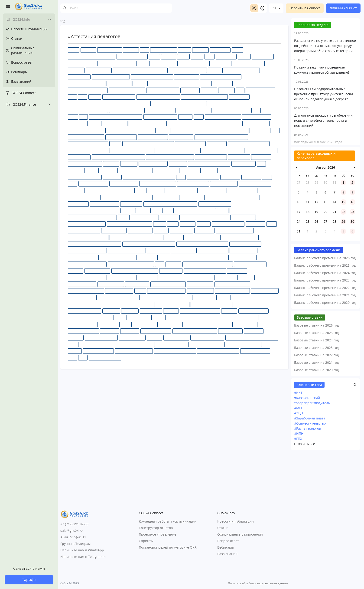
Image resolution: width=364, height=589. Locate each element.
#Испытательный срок (153, 137)
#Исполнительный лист (121, 137)
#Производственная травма (118, 257)
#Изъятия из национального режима (130, 130)
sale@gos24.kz (72, 531)
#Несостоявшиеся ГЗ (213, 190)
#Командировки (79, 157)
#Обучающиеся (131, 204)
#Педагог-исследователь (228, 224)
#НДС (140, 190)
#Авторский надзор (164, 50)
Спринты (146, 541)
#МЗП (181, 177)
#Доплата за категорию (191, 103)
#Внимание (76, 70)
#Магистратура (190, 170)
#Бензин (244, 57)
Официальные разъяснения (240, 535)
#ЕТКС (199, 117)
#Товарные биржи (170, 324)
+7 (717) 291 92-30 (74, 524)
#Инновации (239, 130)
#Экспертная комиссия (98, 351)
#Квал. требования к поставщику (133, 150)
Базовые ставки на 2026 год (316, 461)
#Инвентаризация (216, 130)
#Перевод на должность (84, 231)
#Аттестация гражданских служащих (92, 57)
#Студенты (171, 311)
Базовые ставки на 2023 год (316, 483)
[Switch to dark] (262, 8)
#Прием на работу (184, 250)
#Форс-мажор (145, 344)
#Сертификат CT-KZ (111, 284)
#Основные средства (145, 217)
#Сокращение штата (119, 291)
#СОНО (140, 291)
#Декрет (95, 97)
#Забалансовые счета (257, 117)
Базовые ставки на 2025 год (316, 468)
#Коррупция (178, 164)
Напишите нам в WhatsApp (82, 550)
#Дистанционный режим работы (158, 97)
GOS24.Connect (24, 93)
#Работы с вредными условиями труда (208, 264)
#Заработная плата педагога (148, 123)
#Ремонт (207, 277)
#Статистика (111, 311)
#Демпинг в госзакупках (119, 97)
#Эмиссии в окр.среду (255, 351)
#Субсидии (229, 311)
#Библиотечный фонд (83, 63)
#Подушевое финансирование (88, 237)
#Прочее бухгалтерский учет (87, 264)
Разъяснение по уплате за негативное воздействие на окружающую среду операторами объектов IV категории (325, 181)
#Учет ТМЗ (154, 338)
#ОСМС (124, 217)
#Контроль (111, 164)
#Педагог (204, 224)
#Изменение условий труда (86, 130)
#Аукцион (169, 57)
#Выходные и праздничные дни (152, 77)
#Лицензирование (165, 170)
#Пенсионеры (255, 224)
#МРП (267, 177)
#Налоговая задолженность (158, 184)
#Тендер (159, 317)
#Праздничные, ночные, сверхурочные (202, 244)
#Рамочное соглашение (250, 264)
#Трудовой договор (218, 324)
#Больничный (125, 63)
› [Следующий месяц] (354, 303)
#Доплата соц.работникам (127, 110)
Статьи (223, 528)
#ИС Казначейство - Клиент (86, 137)
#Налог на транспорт (124, 184)
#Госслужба (241, 83)
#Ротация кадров (266, 277)
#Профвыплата (169, 257)
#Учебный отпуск (230, 331)
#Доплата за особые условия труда (231, 103)
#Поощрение (173, 237)
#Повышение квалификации (235, 231)
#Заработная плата (114, 123)
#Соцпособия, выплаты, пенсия (119, 297)
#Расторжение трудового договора (135, 271)
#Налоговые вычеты (224, 184)
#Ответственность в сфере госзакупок (204, 217)
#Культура (75, 170)
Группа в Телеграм (75, 544)
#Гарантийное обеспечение (87, 83)
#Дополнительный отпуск (194, 110)
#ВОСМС (215, 70)
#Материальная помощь (235, 170)
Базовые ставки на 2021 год (316, 498)
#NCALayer (131, 50)
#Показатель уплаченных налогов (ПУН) (136, 237)
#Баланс (183, 57)
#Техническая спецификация (239, 317)
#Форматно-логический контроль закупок (106, 344)
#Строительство (151, 311)
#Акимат (185, 50)
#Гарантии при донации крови (221, 77)
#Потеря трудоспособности (240, 237)
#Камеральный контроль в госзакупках (148, 144)
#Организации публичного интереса (92, 217)
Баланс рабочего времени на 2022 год (325, 423)
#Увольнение (110, 331)
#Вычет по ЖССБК (187, 77)
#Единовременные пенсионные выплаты (116, 117)
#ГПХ (240, 90)
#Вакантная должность (194, 63)
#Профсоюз (265, 257)
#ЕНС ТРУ (185, 117)
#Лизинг (91, 170)
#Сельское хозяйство (82, 284)
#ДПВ (256, 110)
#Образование (78, 204)
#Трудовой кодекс (245, 324)
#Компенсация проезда (211, 157)
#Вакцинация (220, 63)
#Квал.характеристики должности (178, 150)
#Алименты (200, 50)
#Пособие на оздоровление (202, 237)
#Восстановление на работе (241, 70)
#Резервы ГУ (147, 277)
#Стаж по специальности (84, 311)
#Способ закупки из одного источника (93, 304)
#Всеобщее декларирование (111, 77)
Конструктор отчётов (156, 528)
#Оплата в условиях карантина (195, 211)
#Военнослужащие (99, 70)
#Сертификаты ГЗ (137, 284)
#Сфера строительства (253, 311)
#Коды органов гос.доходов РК (222, 150)
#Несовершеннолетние (182, 190)
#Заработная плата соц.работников (191, 123)
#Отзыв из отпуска (243, 217)
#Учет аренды (254, 331)
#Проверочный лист (244, 250)
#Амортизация (220, 50)
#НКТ (298, 528)
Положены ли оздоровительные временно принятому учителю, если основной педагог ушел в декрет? (323, 229)
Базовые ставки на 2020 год (316, 505)
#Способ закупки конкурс (137, 304)
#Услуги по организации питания (195, 331)
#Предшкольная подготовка (127, 250)
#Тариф (119, 317)
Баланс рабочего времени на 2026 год (325, 393)
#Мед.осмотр (112, 177)
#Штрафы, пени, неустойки (206, 344)
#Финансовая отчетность (207, 338)
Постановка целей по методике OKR (168, 548)
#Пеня (272, 224)
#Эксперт (75, 351)
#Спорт (224, 297)
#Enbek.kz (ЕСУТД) (110, 50)
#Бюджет (143, 63)
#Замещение (77, 123)
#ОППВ (223, 211)
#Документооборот (136, 103)
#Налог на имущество (93, 184)
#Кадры (115, 144)
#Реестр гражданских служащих (205, 271)
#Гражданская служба (260, 90)
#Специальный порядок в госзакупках (166, 297)
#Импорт (162, 130)
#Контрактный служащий (85, 164)
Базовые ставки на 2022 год (316, 490)
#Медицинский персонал (85, 177)
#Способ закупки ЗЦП (245, 297)
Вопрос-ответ (228, 541)
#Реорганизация (226, 277)
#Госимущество (160, 83)
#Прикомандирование (213, 250)
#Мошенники (251, 177)
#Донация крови (162, 103)
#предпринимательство (245, 244)
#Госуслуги (209, 90)
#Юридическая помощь (105, 358)
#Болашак (106, 63)
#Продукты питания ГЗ (83, 257)
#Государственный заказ (163, 90)
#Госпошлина (221, 83)
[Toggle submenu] (49, 19)
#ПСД (160, 264)
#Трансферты (193, 324)
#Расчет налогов (171, 271)
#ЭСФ (72, 358)
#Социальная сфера (200, 291)
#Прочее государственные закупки (131, 264)
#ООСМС (144, 211)
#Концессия (129, 164)
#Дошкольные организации (231, 110)
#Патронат (188, 224)
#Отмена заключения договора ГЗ (129, 224)
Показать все (305, 579)
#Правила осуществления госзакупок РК (149, 244)
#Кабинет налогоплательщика (88, 144)
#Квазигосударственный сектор (249, 144)
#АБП (145, 50)
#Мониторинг (230, 177)
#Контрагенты (261, 157)
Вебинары (226, 548)
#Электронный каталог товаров (175, 351)
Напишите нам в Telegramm (83, 557)
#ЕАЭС (73, 117)
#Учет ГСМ (76, 338)
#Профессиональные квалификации (205, 257)
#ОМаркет (128, 211)
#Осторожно (169, 217)
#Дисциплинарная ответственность (204, 97)
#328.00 (74, 50)
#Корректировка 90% (153, 164)
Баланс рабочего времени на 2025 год (325, 401)
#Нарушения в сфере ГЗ (255, 184)
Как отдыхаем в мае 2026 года (318, 277)
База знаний (227, 554)
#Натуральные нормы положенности (110, 190)
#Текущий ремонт (139, 317)
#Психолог (173, 264)
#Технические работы (83, 324)
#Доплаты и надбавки (161, 110)
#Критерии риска (244, 164)
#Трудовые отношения (83, 331)
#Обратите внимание (104, 204)
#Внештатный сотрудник (248, 63)
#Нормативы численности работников (127, 197)
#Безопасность (226, 57)
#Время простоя (79, 77)
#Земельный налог (257, 123)
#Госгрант (140, 83)
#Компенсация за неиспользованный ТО (118, 157)
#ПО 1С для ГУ (204, 231)
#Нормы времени (166, 197)
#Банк (210, 57)
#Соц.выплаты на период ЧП (166, 291)
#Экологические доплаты (243, 344)
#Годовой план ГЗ (119, 83)
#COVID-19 (88, 50)
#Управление (130, 331)
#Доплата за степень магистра (88, 110)
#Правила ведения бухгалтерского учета (94, 244)
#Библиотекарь (263, 57)
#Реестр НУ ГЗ (237, 271)
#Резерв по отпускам (122, 277)
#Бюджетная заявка (164, 63)
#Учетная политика (132, 338)
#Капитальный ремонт (190, 144)
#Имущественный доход (187, 130)
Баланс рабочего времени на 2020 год (325, 438)
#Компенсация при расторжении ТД (170, 157)
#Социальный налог (265, 291)
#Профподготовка (242, 257)
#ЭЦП (83, 358)
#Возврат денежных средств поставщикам (140, 70)
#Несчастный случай (242, 190)
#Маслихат (210, 170)
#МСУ (73, 184)
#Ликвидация (108, 170)
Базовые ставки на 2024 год (316, 476)
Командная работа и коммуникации (168, 522)
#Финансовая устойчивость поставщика (252, 338)
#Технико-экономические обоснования (193, 317)
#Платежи (161, 231)
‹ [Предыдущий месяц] (297, 303)
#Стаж (239, 304)
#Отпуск (160, 224)
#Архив (237, 50)
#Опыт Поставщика (243, 211)
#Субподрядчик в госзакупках (200, 311)
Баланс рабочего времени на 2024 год (325, 408)
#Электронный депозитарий (134, 351)
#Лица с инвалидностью (135, 170)
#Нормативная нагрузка (84, 197)
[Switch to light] (254, 8)
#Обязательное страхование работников (170, 204)
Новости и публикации (236, 522)
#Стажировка (255, 304)
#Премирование (158, 250)
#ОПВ (157, 211)
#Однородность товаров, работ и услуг (94, 211)
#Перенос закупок (114, 231)
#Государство (190, 90)
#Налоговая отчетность (193, 184)
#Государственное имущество (88, 90)
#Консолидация (239, 157)
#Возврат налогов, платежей (188, 70)
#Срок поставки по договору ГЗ (212, 304)
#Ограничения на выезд (215, 204)
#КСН (261, 164)
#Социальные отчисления (232, 291)
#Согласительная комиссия (86, 291)
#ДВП (83, 97)
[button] (355, 520)
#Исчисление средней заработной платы (221, 137)
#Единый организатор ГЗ (160, 117)
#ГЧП (72, 97)
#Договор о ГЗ (239, 97)
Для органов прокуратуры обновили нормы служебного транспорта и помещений (323, 256)
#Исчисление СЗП (181, 137)
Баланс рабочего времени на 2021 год (325, 430)
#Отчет (173, 224)
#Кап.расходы (217, 144)
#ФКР (72, 344)
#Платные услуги (181, 231)
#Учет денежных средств (101, 338)
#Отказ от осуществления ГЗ (87, 224)
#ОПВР (168, 211)
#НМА (262, 190)
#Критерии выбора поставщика (209, 164)
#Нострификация (191, 197)
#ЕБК (83, 117)
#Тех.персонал (109, 324)
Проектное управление (158, 535)
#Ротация (246, 277)
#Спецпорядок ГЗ (204, 297)
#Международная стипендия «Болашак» (149, 177)
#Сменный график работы (168, 284)
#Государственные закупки (127, 90)
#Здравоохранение (229, 123)
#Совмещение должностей (232, 284)
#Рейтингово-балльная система (178, 277)
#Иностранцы (259, 130)
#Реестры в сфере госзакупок (87, 277)
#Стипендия (130, 311)
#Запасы (94, 123)
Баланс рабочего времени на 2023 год (325, 416)
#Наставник (76, 190)
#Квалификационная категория (89, 150)
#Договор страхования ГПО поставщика (94, 103)
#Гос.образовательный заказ (191, 83)
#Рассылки (76, 271)
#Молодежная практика (203, 177)
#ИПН (275, 130)
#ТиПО (126, 324)
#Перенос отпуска (140, 231)
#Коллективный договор (261, 150)
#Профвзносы (148, 257)
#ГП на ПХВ (226, 90)
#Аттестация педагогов (132, 57)
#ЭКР (266, 344)
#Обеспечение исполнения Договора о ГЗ (232, 197)
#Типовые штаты (145, 324)
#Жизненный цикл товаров (223, 117)
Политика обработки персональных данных (258, 583)
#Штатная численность (172, 344)
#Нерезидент (156, 190)
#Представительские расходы (87, 250)
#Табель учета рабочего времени (90, 317)
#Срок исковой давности (173, 304)
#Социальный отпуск (82, 297)
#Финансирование (176, 338)
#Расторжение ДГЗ (97, 271)
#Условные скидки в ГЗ (156, 331)
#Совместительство (200, 284)
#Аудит (154, 57)
